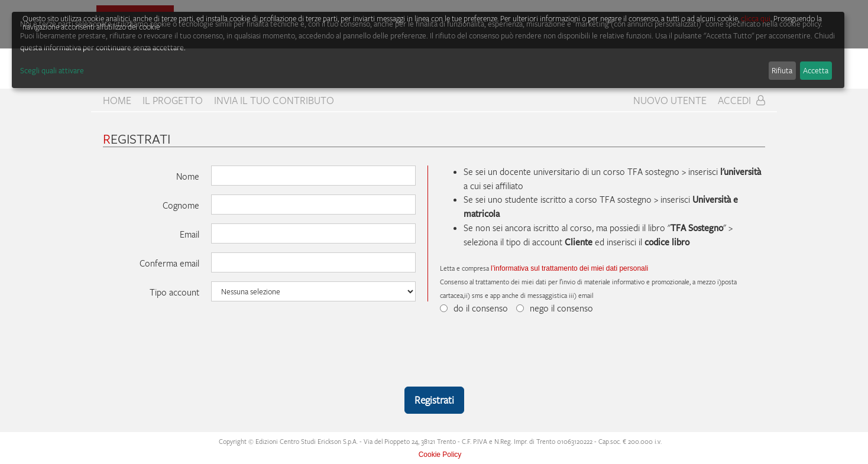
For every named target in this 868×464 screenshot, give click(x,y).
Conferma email (169, 263)
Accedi (741, 100)
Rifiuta (782, 70)
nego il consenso (555, 308)
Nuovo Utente (670, 100)
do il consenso (474, 308)
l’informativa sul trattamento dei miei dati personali (569, 268)
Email (190, 234)
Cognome (181, 205)
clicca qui (756, 18)
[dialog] (428, 50)
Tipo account (174, 292)
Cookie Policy (440, 455)
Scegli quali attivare (52, 70)
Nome (188, 176)
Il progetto (173, 100)
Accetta (816, 70)
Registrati (434, 400)
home (117, 100)
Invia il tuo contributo (274, 100)
